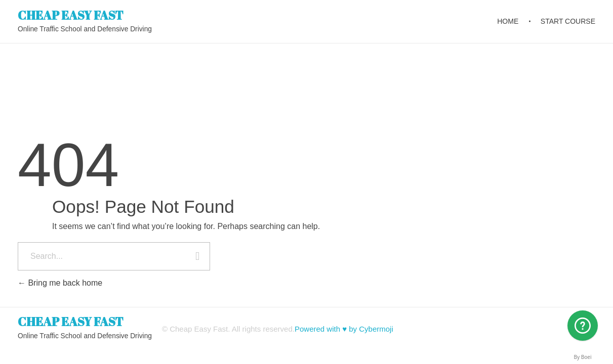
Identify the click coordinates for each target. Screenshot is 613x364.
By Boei (583, 357)
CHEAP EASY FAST (71, 15)
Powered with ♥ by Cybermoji (344, 329)
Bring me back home (60, 283)
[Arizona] (583, 326)
